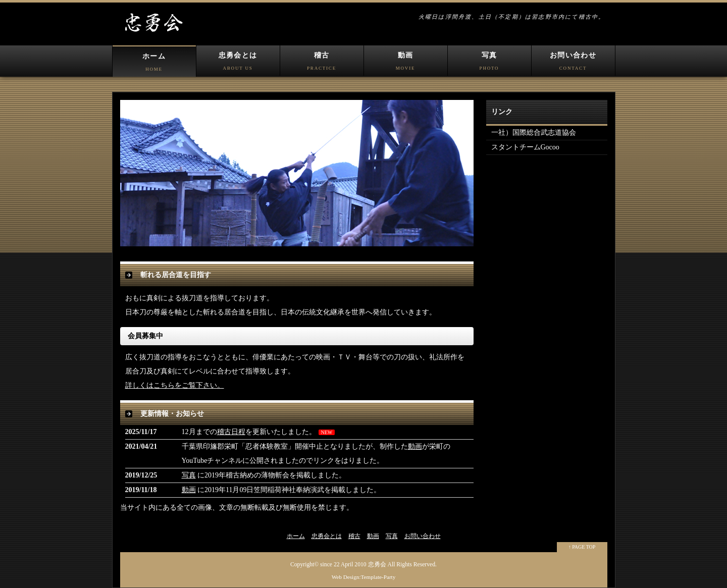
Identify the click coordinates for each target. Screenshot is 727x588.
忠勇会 (377, 565)
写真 (489, 64)
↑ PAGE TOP (582, 547)
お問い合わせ (573, 64)
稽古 (322, 64)
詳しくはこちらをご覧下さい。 (175, 385)
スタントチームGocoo (525, 147)
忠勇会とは (238, 64)
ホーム (154, 65)
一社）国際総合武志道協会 (534, 132)
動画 (406, 64)
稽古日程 (231, 432)
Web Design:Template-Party (364, 577)
